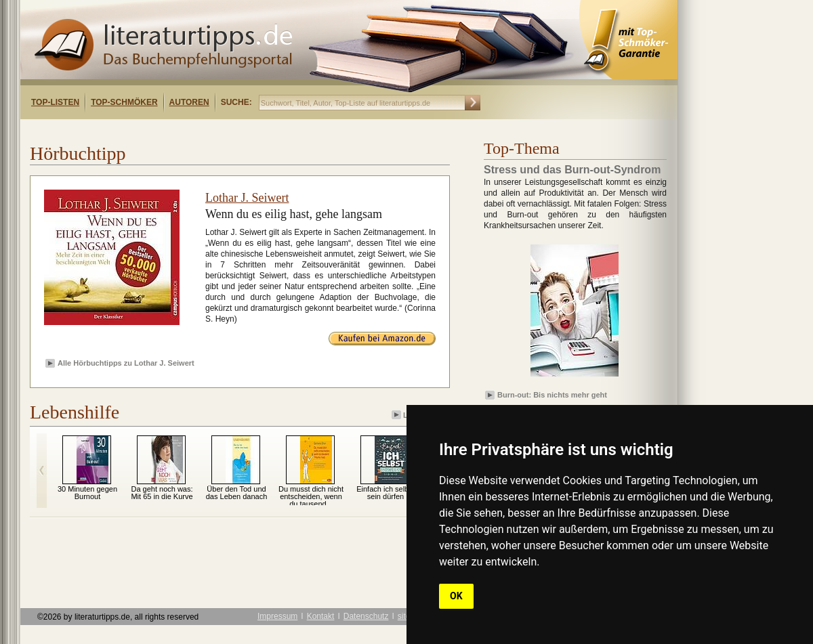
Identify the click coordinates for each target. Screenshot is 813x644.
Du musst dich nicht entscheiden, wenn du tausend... (311, 496)
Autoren (189, 102)
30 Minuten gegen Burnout (87, 493)
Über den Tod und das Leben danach (237, 493)
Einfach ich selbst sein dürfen (385, 493)
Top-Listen (55, 102)
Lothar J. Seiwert (247, 198)
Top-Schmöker (124, 102)
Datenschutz (366, 616)
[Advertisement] (195, 131)
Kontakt (321, 616)
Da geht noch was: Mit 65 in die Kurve (162, 493)
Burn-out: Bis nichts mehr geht (552, 395)
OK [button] (456, 596)
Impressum (277, 616)
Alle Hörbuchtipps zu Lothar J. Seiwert (126, 363)
